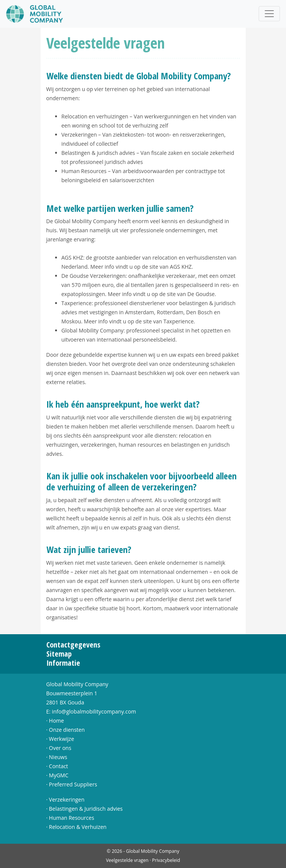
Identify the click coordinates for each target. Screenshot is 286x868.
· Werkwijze (60, 739)
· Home (55, 721)
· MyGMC (58, 775)
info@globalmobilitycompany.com (94, 711)
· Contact (57, 766)
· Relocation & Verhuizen (77, 827)
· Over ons (59, 748)
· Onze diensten (66, 730)
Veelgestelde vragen (127, 860)
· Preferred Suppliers (72, 784)
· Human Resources (70, 818)
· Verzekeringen (66, 799)
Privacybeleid (166, 860)
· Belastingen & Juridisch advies (85, 809)
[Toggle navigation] (269, 14)
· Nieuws (57, 757)
